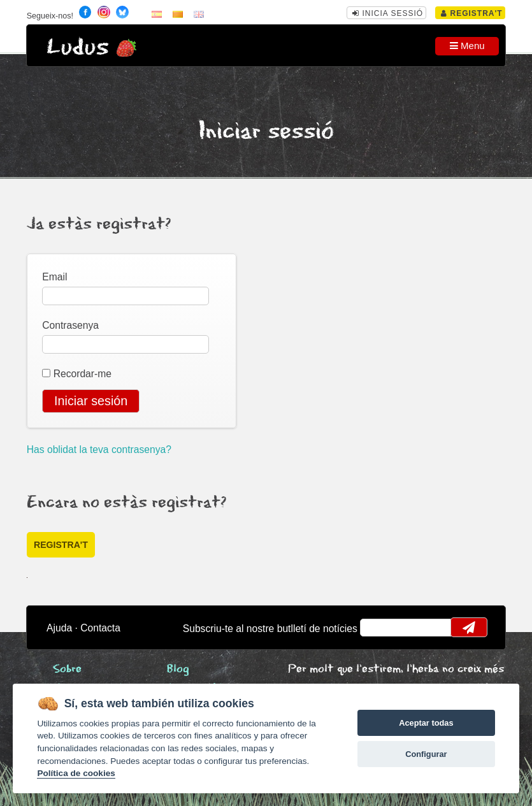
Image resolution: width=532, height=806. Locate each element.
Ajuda (59, 628)
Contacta (100, 628)
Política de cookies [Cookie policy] (76, 773)
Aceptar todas (426, 723)
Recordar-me (83, 374)
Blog (178, 669)
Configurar (426, 754)
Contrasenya (70, 325)
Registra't (472, 13)
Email (54, 277)
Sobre (67, 669)
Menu (467, 46)
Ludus (78, 47)
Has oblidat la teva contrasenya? (99, 450)
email (378, 628)
